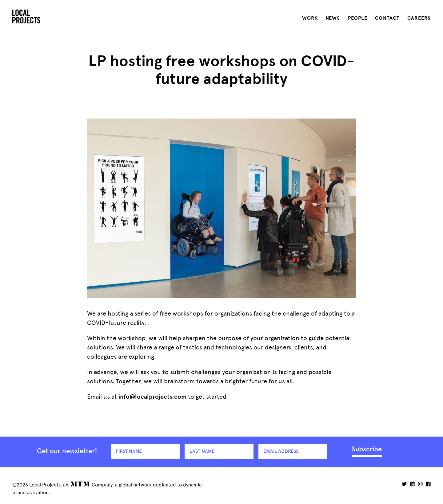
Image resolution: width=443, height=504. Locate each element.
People (358, 18)
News (333, 18)
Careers (419, 18)
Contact (387, 18)
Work (310, 18)
